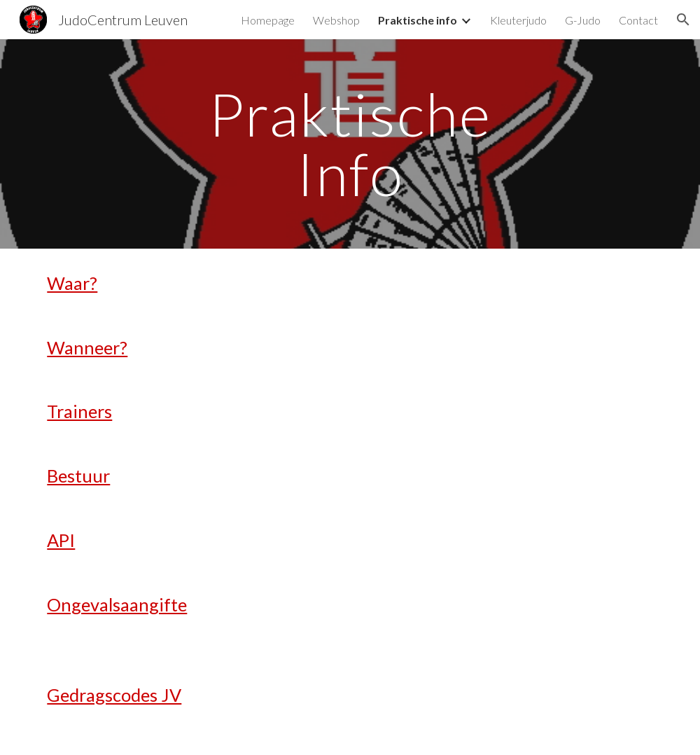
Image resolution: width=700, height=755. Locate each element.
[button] (683, 20)
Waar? (72, 283)
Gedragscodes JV (114, 695)
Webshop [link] (336, 20)
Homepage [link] (268, 20)
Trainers (79, 411)
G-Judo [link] (583, 20)
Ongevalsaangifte (117, 604)
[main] (350, 144)
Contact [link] (638, 20)
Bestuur (78, 476)
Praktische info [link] (418, 20)
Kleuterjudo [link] (518, 20)
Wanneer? (87, 347)
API (61, 540)
